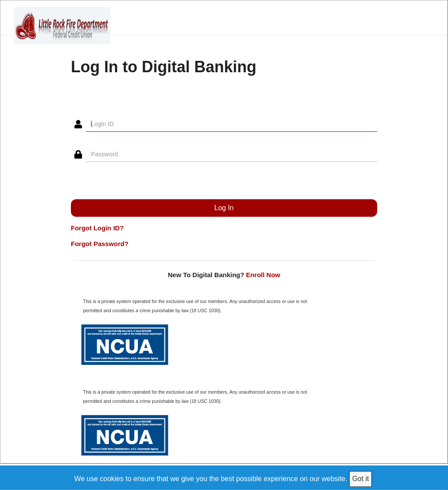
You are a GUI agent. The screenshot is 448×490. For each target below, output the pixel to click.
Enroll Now (263, 275)
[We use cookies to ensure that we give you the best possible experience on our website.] (224, 478)
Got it (360, 478)
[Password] (231, 155)
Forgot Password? (100, 244)
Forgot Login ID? (97, 228)
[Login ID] (231, 124)
